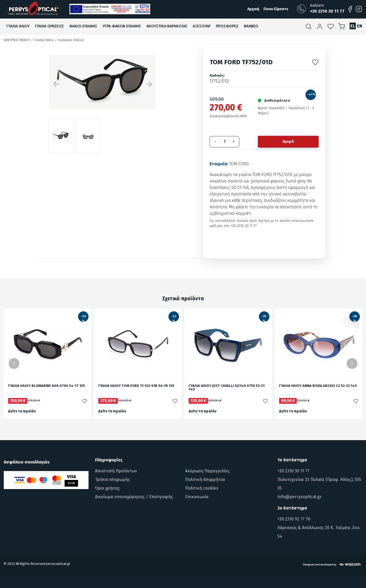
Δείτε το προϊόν (22, 411)
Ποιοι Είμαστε (276, 9)
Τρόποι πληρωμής (112, 480)
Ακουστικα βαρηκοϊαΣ (167, 26)
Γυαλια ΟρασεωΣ (49, 26)
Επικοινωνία (197, 497)
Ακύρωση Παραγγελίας (207, 471)
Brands (251, 26)
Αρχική (253, 9)
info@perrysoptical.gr (300, 497)
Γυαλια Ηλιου (18, 26)
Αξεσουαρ (202, 26)
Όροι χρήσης (107, 488)
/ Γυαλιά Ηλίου (43, 40)
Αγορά (288, 142)
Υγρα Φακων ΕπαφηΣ (122, 26)
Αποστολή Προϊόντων (116, 471)
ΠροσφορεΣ (227, 26)
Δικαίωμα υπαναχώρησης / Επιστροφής (134, 497)
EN (360, 26)
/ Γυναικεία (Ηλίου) (70, 40)
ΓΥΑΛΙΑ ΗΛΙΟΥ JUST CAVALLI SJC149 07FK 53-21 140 (227, 388)
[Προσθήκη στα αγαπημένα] (315, 62)
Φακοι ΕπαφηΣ (83, 26)
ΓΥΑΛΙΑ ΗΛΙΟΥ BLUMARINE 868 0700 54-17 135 (47, 386)
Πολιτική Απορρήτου (205, 480)
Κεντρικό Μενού (17, 40)
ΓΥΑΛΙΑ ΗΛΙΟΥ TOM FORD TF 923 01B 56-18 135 (136, 386)
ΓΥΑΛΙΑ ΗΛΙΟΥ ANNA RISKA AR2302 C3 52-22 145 (318, 386)
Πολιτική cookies (202, 488)
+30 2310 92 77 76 (294, 519)
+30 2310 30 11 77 (293, 471)
